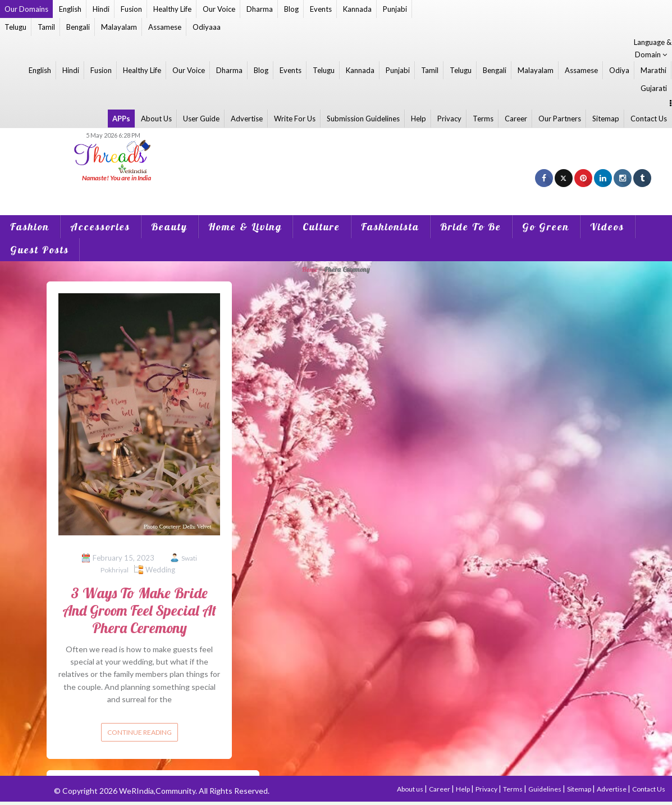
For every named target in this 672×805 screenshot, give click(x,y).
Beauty (169, 227)
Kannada (357, 9)
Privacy (449, 119)
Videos (607, 227)
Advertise (247, 119)
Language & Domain (653, 48)
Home (310, 269)
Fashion (30, 227)
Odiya (619, 70)
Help (419, 119)
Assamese (165, 27)
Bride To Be (471, 227)
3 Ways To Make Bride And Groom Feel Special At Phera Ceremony (139, 610)
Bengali (78, 27)
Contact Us (649, 119)
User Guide (201, 119)
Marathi (653, 70)
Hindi (101, 9)
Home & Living (245, 227)
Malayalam (119, 27)
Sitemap (606, 119)
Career (516, 119)
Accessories (100, 227)
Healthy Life (172, 9)
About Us (156, 119)
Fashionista (390, 227)
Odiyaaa (207, 27)
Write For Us (295, 119)
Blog (291, 9)
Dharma (260, 9)
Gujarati (654, 88)
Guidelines (545, 789)
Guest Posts (40, 250)
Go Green (546, 227)
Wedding (160, 570)
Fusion (131, 9)
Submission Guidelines (363, 119)
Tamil (46, 27)
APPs (121, 119)
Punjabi (395, 9)
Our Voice (219, 9)
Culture (321, 227)
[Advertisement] (336, 192)
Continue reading (140, 732)
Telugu (15, 27)
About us (411, 789)
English (70, 9)
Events (321, 9)
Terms (483, 119)
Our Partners (560, 119)
